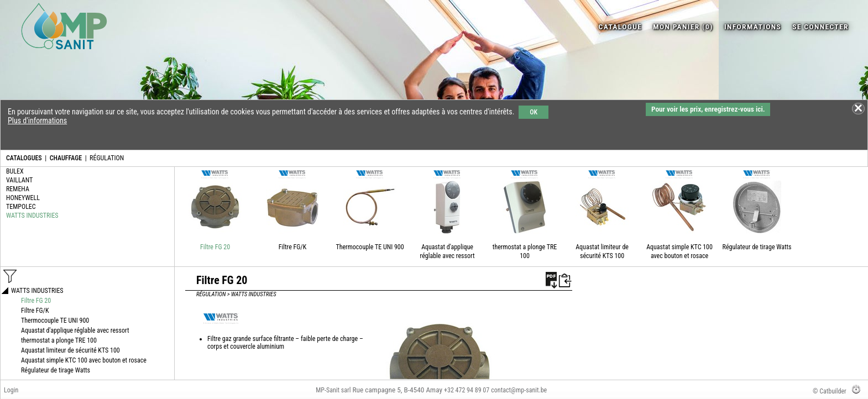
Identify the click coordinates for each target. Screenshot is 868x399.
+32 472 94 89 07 (467, 390)
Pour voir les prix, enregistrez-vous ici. (708, 109)
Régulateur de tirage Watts (757, 247)
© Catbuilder (830, 391)
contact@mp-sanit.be (519, 390)
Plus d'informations (37, 120)
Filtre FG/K (293, 247)
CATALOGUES (24, 158)
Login (11, 390)
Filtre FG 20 (215, 247)
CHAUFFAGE (66, 158)
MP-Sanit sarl (333, 390)
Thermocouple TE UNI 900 (370, 247)
